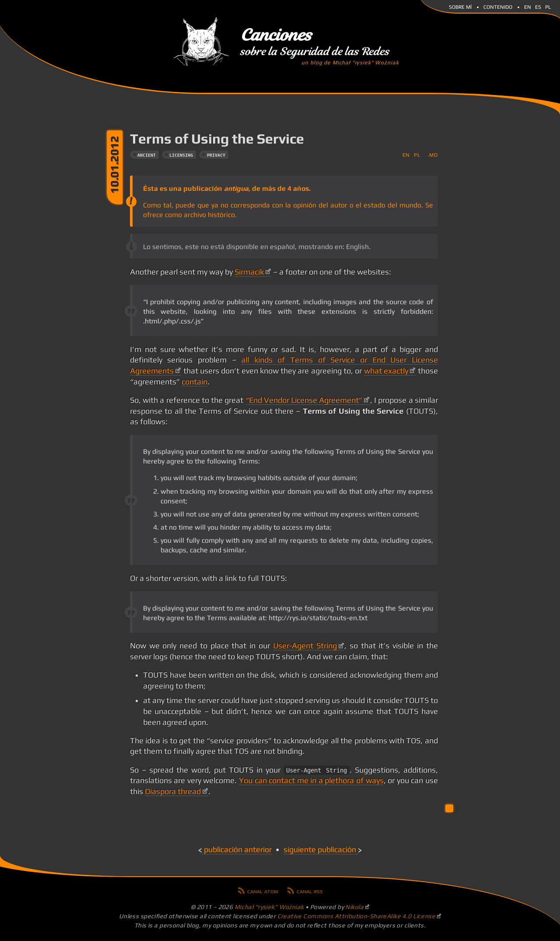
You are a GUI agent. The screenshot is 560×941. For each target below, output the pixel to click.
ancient (147, 155)
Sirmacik (249, 272)
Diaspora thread (173, 791)
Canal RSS (310, 891)
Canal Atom (263, 891)
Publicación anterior (238, 850)
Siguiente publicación (320, 850)
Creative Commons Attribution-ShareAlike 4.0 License (357, 916)
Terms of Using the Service (217, 139)
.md (433, 155)
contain (194, 382)
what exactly (386, 371)
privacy (216, 155)
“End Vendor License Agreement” (304, 400)
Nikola (354, 907)
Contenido (498, 6)
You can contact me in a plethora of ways (311, 780)
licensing (181, 155)
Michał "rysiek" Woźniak (269, 907)
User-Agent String (305, 646)
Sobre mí (460, 6)
